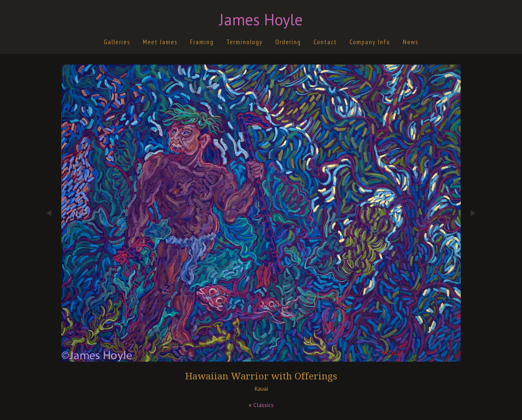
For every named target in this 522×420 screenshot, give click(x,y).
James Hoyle (261, 19)
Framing (202, 42)
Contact (325, 42)
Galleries (117, 42)
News (411, 42)
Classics (263, 405)
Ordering (288, 42)
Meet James (160, 42)
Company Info (370, 42)
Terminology (245, 42)
